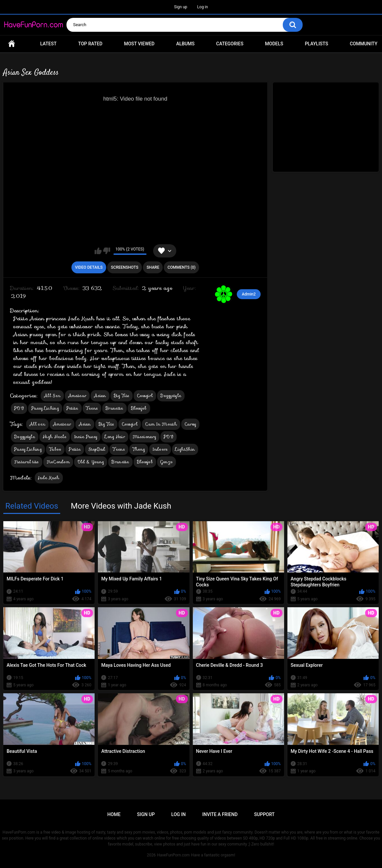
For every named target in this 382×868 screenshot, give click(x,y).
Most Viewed (139, 44)
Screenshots (125, 267)
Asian (100, 396)
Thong (139, 449)
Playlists (317, 44)
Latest (48, 44)
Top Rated (90, 44)
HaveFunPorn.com (173, 855)
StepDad (97, 449)
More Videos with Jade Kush (121, 506)
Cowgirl (145, 396)
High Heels (55, 437)
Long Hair (115, 437)
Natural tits (27, 462)
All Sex (52, 396)
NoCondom (58, 462)
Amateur (77, 396)
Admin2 (249, 294)
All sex (37, 424)
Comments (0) (181, 267)
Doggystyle (171, 396)
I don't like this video (107, 251)
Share (153, 267)
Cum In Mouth (161, 424)
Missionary (144, 437)
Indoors (160, 449)
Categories (230, 44)
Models (274, 44)
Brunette (114, 408)
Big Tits (122, 396)
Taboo (55, 449)
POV (19, 408)
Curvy (191, 424)
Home (12, 44)
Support (264, 814)
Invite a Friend (220, 814)
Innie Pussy (86, 437)
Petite (72, 408)
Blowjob (139, 408)
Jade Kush (49, 478)
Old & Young (91, 462)
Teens (92, 408)
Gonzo (167, 462)
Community (364, 44)
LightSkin (185, 449)
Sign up (181, 7)
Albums (186, 44)
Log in (203, 7)
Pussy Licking (45, 408)
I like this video (98, 251)
